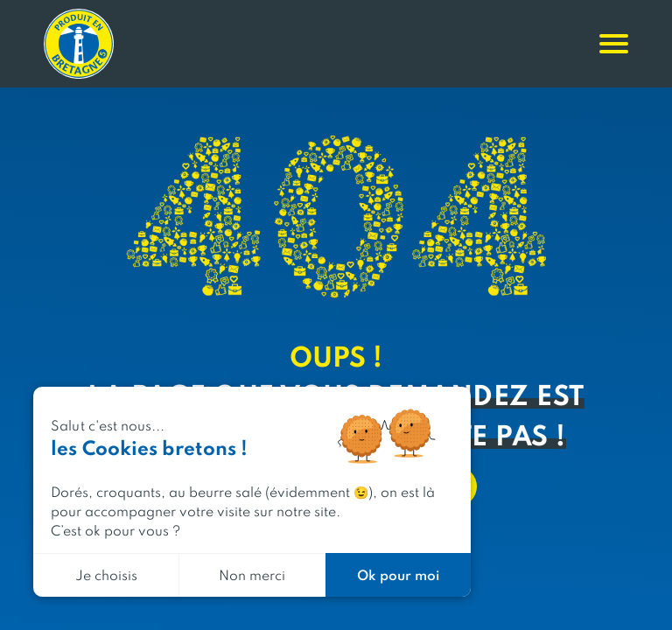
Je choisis (106, 574)
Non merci (252, 574)
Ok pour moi (398, 574)
